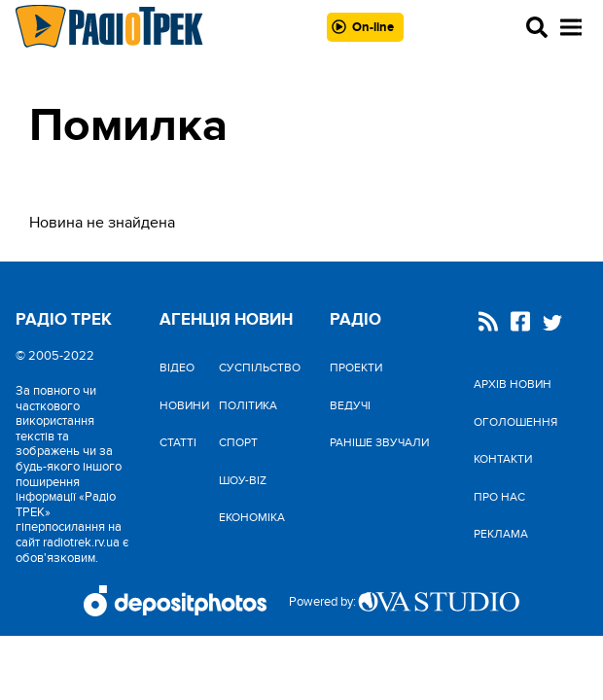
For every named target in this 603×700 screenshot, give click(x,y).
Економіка (252, 517)
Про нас (499, 497)
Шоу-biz (243, 480)
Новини (184, 405)
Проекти (356, 367)
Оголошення (515, 422)
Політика (248, 405)
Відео (177, 367)
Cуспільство (260, 367)
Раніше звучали (379, 442)
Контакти (503, 459)
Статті (178, 442)
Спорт (238, 442)
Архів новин (513, 384)
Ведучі (350, 405)
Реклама (501, 534)
